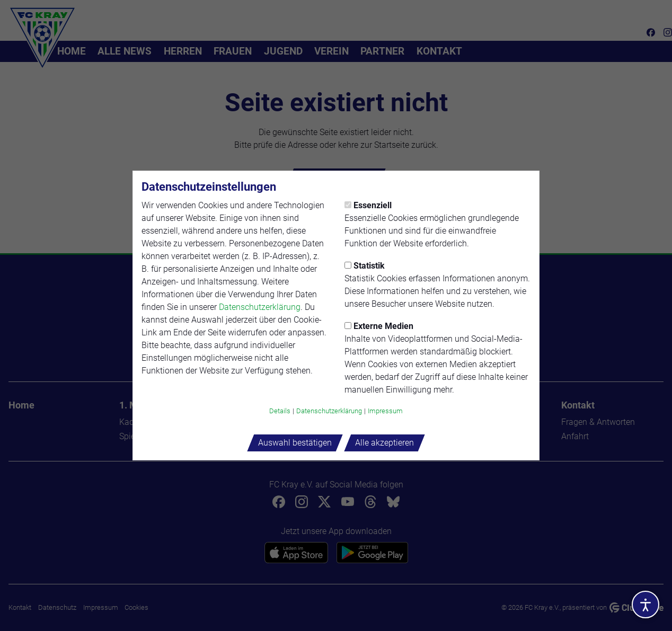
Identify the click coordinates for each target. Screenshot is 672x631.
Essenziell (368, 205)
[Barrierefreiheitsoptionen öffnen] (646, 605)
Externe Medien (379, 326)
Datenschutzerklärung (260, 307)
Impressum (385, 411)
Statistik (365, 266)
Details (280, 411)
